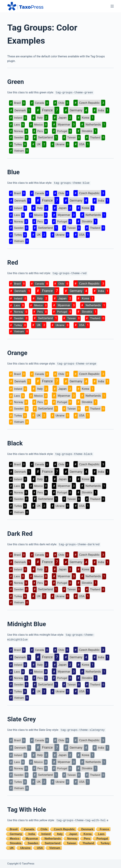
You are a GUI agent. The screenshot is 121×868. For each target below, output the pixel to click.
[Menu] (112, 6)
